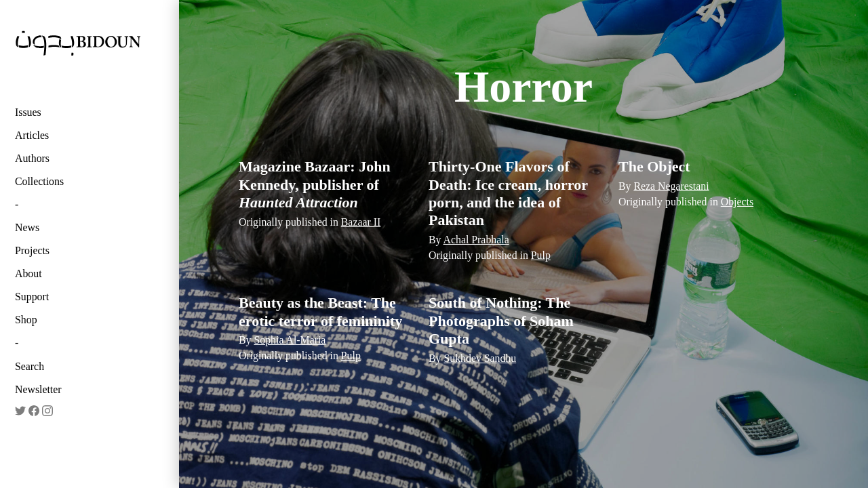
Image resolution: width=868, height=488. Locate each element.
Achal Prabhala (476, 240)
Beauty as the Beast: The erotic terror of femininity (320, 311)
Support (32, 297)
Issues (28, 112)
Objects (737, 202)
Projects (32, 250)
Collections (39, 181)
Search (29, 366)
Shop (26, 320)
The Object (654, 166)
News (27, 227)
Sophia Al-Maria (290, 340)
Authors (32, 158)
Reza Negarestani (671, 186)
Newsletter (38, 389)
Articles (32, 135)
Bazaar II (361, 222)
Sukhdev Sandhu (480, 358)
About (28, 273)
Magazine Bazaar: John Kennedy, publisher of (315, 184)
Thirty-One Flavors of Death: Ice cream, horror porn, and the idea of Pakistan (508, 193)
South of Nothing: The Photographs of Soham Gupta (501, 321)
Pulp (541, 255)
